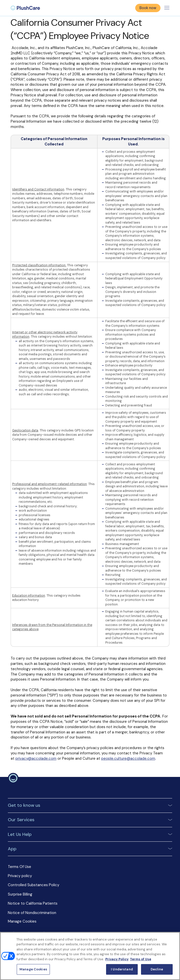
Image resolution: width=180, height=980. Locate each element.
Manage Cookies (22, 922)
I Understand (122, 969)
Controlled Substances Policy (34, 885)
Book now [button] (148, 8)
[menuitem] (25, 8)
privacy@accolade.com (36, 758)
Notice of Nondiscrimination (32, 913)
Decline (157, 969)
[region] (90, 956)
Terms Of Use (19, 867)
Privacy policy (20, 876)
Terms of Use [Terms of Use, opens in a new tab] (141, 959)
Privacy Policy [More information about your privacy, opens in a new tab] (117, 959)
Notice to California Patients (33, 903)
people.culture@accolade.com (128, 758)
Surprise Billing (20, 894)
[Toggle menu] (167, 8)
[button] (90, 805)
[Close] (172, 940)
